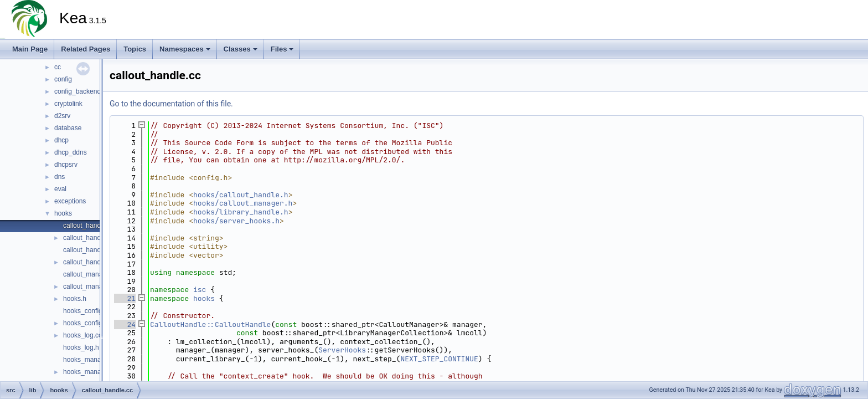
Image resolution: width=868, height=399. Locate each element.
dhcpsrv (66, 165)
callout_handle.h (87, 238)
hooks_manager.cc (91, 360)
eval (60, 189)
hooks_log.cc (82, 335)
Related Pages (86, 49)
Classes (241, 49)
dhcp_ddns (71, 152)
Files (282, 49)
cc (58, 67)
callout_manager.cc (92, 274)
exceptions (70, 201)
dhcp (61, 140)
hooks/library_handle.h (241, 212)
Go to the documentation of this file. (171, 104)
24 (125, 324)
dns (60, 177)
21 (125, 298)
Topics (135, 49)
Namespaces (185, 49)
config (63, 79)
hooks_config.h (86, 323)
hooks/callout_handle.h (241, 195)
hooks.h (75, 299)
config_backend (77, 91)
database (68, 128)
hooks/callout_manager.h (243, 203)
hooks (63, 213)
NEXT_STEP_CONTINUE (439, 359)
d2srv (62, 116)
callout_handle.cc (89, 226)
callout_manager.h (90, 287)
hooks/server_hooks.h (236, 221)
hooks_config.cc (87, 311)
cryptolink (68, 104)
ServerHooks (342, 350)
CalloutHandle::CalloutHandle (210, 324)
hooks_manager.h (89, 372)
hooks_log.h (81, 347)
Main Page (30, 49)
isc (200, 290)
